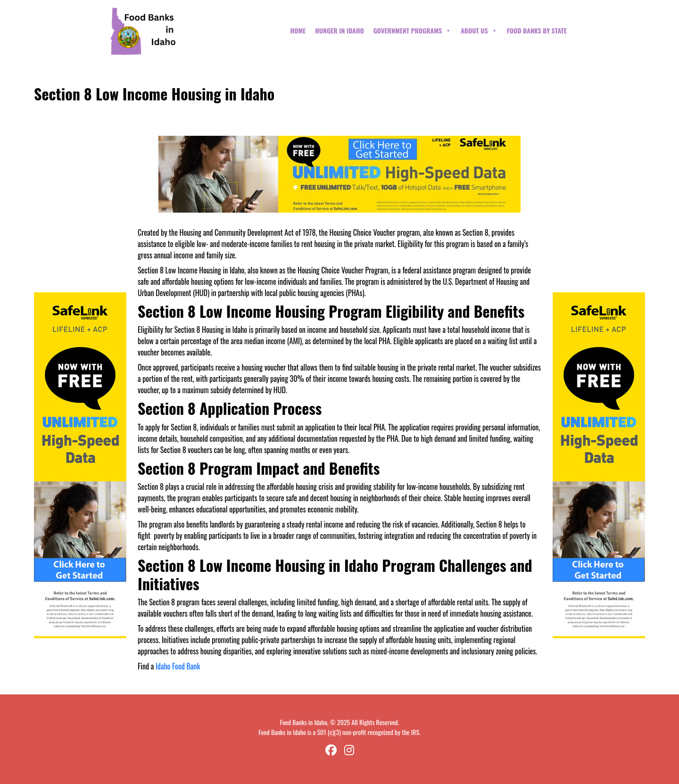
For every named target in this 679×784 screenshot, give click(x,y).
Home (298, 30)
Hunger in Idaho (339, 30)
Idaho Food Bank (178, 666)
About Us (479, 31)
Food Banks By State (537, 30)
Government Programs (413, 31)
